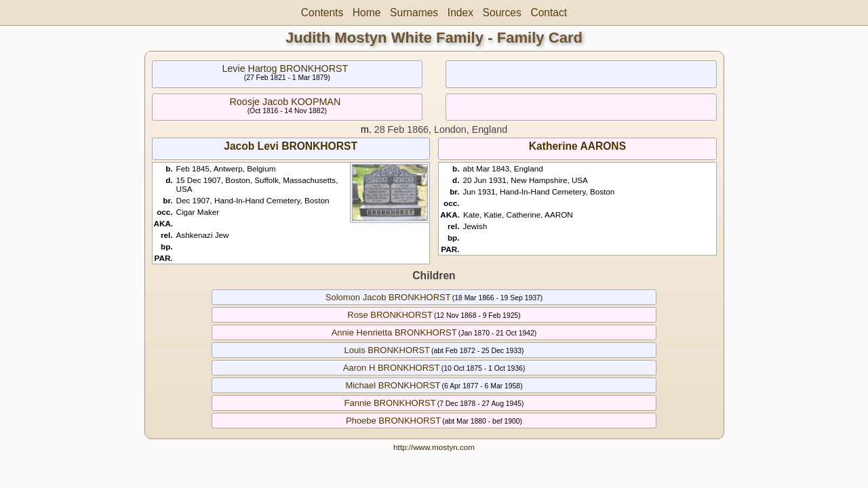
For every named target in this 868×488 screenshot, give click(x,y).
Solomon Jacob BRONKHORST (388, 297)
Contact (549, 13)
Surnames (414, 13)
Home (367, 13)
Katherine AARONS (577, 146)
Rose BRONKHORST (390, 315)
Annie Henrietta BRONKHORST (394, 332)
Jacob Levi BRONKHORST (291, 146)
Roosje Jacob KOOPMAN (285, 102)
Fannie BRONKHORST (390, 403)
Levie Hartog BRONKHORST (285, 68)
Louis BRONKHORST (387, 350)
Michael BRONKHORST (393, 385)
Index (460, 13)
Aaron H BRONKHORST (392, 368)
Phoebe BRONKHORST (393, 421)
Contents (322, 13)
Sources (502, 13)
